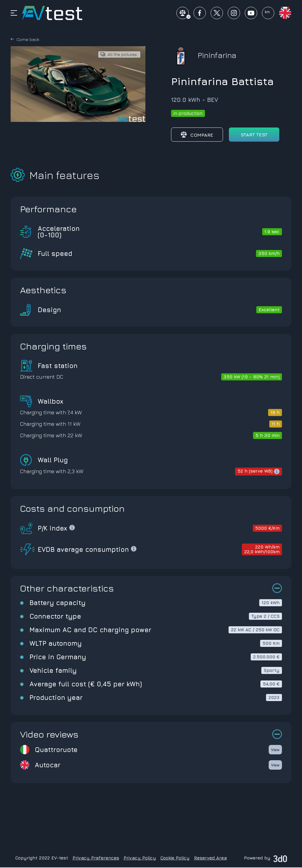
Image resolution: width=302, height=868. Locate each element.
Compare (197, 135)
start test (254, 135)
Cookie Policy (175, 859)
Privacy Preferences (96, 859)
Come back (28, 40)
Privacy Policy (140, 859)
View (275, 750)
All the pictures (122, 55)
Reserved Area (210, 859)
